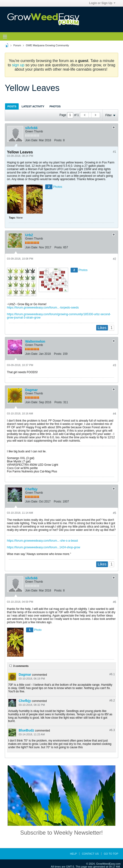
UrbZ (29, 235)
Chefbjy (31, 489)
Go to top (111, 854)
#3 (115, 365)
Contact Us (90, 854)
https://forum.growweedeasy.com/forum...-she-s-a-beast (42, 541)
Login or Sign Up (102, 3)
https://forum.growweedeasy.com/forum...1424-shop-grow (44, 547)
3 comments (21, 666)
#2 (115, 259)
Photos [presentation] (55, 106)
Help (73, 854)
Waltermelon (35, 341)
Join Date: (32, 140)
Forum (17, 45)
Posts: (58, 140)
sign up (18, 65)
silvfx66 (31, 128)
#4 (115, 414)
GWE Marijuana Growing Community (47, 45)
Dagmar (31, 390)
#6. (112, 674)
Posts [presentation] (12, 106)
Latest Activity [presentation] (33, 106)
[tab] (12, 106)
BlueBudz (26, 730)
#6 (115, 602)
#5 (115, 513)
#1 (115, 152)
